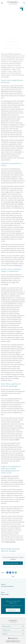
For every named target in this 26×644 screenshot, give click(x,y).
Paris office (7, 476)
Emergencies (14, 638)
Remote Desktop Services (13, 641)
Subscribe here (12, 610)
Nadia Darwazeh (11, 542)
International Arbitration (7, 586)
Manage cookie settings (12, 563)
